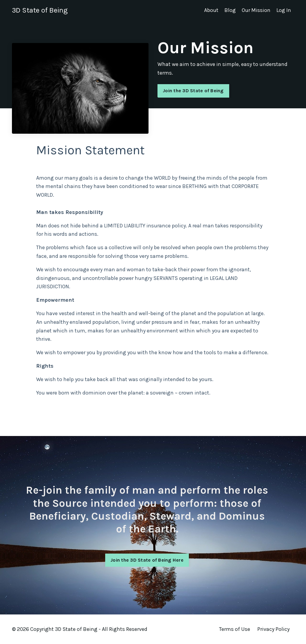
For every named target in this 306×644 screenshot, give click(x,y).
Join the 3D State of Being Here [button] (147, 576)
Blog (230, 10)
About (211, 10)
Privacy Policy (273, 629)
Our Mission (256, 10)
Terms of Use (235, 629)
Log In (284, 10)
